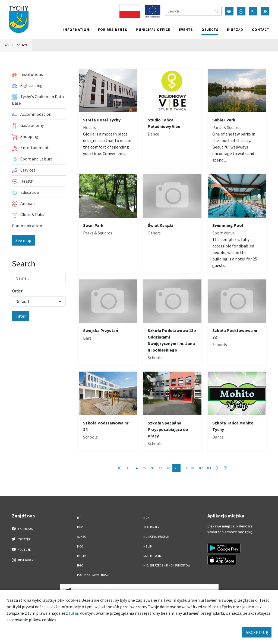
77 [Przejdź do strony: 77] (160, 468)
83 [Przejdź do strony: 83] (209, 468)
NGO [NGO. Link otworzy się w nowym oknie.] (80, 565)
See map (23, 240)
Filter (21, 316)
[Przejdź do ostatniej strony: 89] (225, 468)
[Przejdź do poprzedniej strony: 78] (128, 468)
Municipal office (153, 30)
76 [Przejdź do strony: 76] (152, 468)
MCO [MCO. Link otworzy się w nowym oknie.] (80, 546)
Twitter (21, 539)
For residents (113, 30)
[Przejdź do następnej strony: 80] (217, 468)
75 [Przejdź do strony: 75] (144, 468)
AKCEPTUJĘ (257, 632)
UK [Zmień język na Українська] (265, 11)
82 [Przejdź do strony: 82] (201, 468)
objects (210, 30)
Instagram (23, 560)
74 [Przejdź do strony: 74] (136, 468)
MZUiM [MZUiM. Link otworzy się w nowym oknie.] (148, 546)
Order (17, 291)
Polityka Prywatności (93, 575)
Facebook (22, 529)
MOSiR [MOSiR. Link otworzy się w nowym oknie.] (81, 556)
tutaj (73, 613)
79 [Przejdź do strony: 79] (176, 468)
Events (186, 30)
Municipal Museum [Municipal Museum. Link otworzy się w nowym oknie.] (156, 537)
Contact (261, 30)
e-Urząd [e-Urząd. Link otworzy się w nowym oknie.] (235, 30)
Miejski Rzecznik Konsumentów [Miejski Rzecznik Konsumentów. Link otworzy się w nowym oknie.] (167, 565)
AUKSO (82, 537)
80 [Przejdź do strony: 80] (185, 468)
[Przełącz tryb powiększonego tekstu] (241, 11)
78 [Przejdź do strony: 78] (168, 468)
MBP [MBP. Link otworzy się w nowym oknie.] (80, 527)
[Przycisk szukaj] (217, 11)
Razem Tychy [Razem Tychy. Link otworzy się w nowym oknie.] (152, 556)
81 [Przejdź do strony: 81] (193, 468)
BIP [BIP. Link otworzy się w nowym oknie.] (79, 518)
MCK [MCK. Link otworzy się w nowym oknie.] (146, 518)
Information (76, 30)
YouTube (21, 549)
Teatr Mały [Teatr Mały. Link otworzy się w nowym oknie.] (151, 527)
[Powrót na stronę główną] (7, 45)
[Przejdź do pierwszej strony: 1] (119, 468)
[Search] (193, 11)
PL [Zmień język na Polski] (253, 11)
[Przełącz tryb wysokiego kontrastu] (229, 11)
